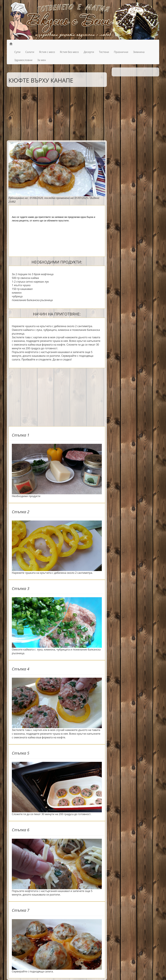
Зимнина (139, 52)
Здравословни (23, 60)
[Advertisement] (54, 113)
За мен (42, 60)
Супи (17, 52)
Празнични (121, 52)
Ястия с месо (47, 52)
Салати (30, 52)
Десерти (89, 52)
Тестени (104, 52)
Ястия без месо (69, 52)
